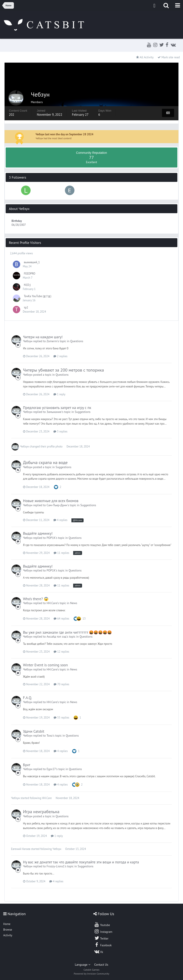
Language (83, 965)
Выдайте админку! (38, 533)
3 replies (60, 431)
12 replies (61, 652)
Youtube (102, 925)
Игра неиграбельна (41, 812)
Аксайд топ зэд (57, 637)
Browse (8, 930)
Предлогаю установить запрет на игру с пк (57, 408)
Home (7, 924)
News (74, 603)
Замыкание (54, 412)
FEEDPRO (30, 274)
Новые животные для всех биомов (51, 501)
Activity (8, 935)
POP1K (51, 538)
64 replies (61, 619)
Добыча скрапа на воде (45, 462)
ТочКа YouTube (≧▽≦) (38, 296)
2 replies (60, 356)
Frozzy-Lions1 (56, 866)
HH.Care (52, 603)
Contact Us (101, 965)
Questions (77, 341)
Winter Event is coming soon (45, 665)
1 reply (59, 394)
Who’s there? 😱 (36, 599)
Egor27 (51, 769)
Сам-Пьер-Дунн (57, 505)
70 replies (61, 684)
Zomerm (52, 341)
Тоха (50, 735)
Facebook (103, 945)
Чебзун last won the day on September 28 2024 (64, 134)
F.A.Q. (27, 698)
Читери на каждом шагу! (43, 337)
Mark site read (169, 57)
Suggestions (83, 412)
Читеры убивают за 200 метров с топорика (63, 370)
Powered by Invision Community (92, 974)
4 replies (60, 520)
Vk (99, 952)
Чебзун (28, 341)
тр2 (26, 307)
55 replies (61, 718)
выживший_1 (32, 262)
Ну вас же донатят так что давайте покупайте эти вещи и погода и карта (81, 862)
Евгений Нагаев (21, 849)
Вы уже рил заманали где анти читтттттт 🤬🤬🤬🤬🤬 (67, 632)
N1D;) (27, 285)
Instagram (103, 931)
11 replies (61, 553)
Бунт (27, 765)
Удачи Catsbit (34, 731)
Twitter (101, 938)
